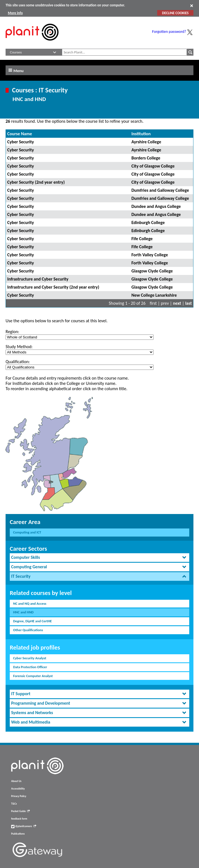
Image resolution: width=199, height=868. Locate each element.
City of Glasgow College (153, 166)
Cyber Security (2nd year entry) (36, 182)
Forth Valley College (150, 255)
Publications (18, 834)
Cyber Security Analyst (30, 658)
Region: (12, 332)
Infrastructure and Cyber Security (38, 279)
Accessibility (18, 789)
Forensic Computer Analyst (33, 676)
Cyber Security (21, 142)
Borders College (146, 158)
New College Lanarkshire (154, 295)
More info (15, 13)
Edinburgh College (148, 222)
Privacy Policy (19, 796)
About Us (16, 781)
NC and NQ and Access (30, 603)
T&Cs (14, 804)
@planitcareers (24, 826)
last (188, 303)
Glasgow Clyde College (152, 271)
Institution (141, 134)
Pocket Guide (20, 811)
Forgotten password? (169, 31)
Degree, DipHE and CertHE (32, 621)
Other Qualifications (28, 630)
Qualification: (18, 362)
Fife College (142, 239)
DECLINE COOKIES (175, 13)
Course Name (20, 134)
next (177, 303)
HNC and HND (23, 612)
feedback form (19, 819)
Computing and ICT (27, 532)
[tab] (99, 558)
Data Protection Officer (30, 667)
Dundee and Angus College (156, 206)
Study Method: (19, 347)
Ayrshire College (146, 142)
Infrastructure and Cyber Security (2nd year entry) (53, 287)
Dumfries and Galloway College (160, 190)
